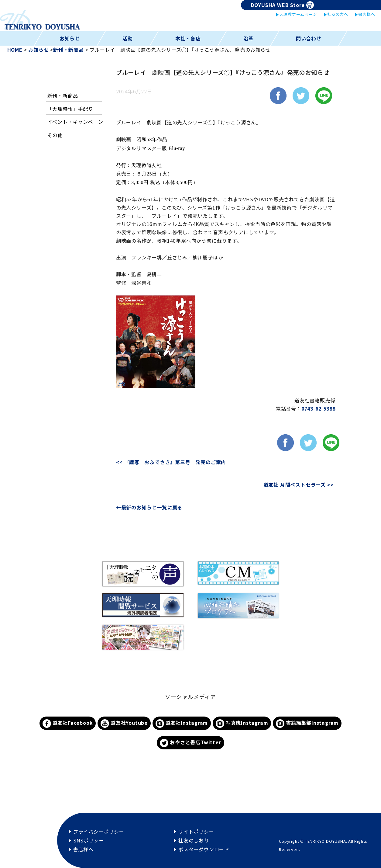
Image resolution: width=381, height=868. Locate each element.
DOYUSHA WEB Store (282, 5)
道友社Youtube (124, 723)
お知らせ (70, 38)
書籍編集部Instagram (307, 723)
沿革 (248, 38)
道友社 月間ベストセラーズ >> (299, 484)
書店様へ (367, 14)
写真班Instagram (242, 723)
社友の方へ (338, 14)
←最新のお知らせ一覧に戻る (149, 507)
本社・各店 (188, 38)
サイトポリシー (196, 832)
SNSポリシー (89, 840)
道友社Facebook (68, 723)
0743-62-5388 (318, 408)
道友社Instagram (182, 723)
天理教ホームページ (298, 14)
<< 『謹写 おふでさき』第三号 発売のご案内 (178, 462)
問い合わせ (309, 38)
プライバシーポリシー (99, 832)
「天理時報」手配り (70, 109)
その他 (55, 135)
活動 (128, 38)
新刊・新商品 (63, 95)
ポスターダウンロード (204, 849)
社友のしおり (194, 840)
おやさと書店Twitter (190, 743)
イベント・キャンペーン (75, 122)
